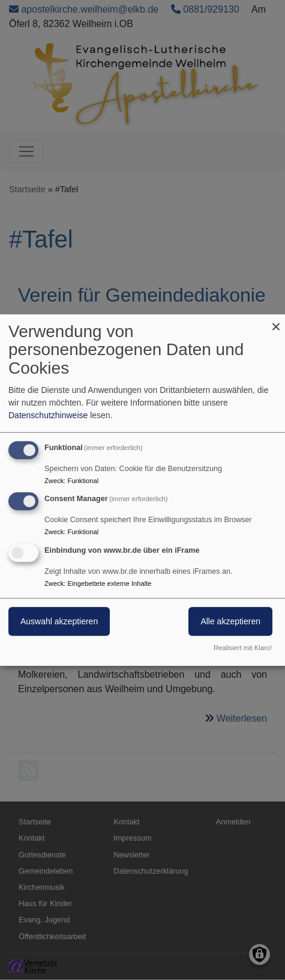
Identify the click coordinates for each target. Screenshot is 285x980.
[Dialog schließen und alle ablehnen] (276, 322)
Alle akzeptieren (230, 621)
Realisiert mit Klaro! (243, 648)
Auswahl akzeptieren (59, 621)
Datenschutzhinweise (48, 415)
